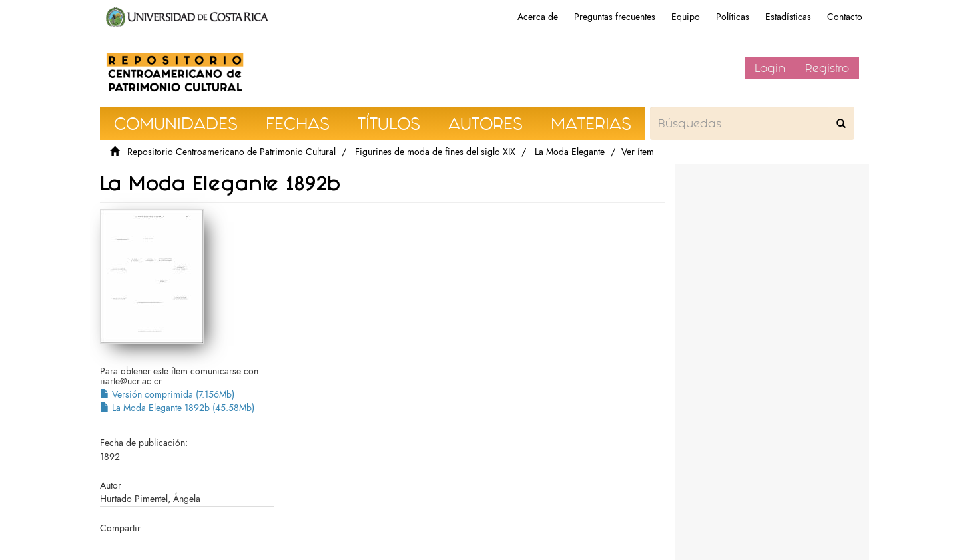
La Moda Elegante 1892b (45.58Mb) (177, 408)
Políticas (733, 17)
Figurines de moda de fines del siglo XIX (435, 152)
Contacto (845, 17)
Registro (827, 68)
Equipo (686, 17)
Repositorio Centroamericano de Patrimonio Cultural (231, 152)
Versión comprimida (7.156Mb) (167, 395)
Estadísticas (788, 17)
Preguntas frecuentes (615, 17)
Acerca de (538, 17)
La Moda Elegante (570, 152)
